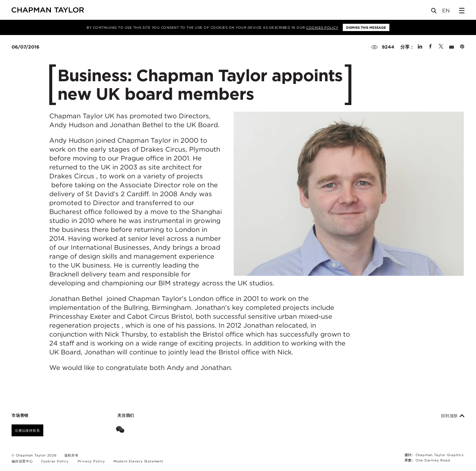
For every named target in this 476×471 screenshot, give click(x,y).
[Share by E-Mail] (452, 47)
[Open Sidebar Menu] (462, 11)
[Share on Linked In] (420, 47)
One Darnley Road (433, 460)
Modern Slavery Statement (138, 461)
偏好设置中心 (22, 461)
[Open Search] (434, 12)
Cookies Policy (322, 27)
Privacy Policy (91, 461)
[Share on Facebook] (430, 47)
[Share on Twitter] (441, 47)
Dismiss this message (366, 27)
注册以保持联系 (27, 430)
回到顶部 (453, 416)
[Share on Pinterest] (462, 47)
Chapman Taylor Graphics (440, 455)
